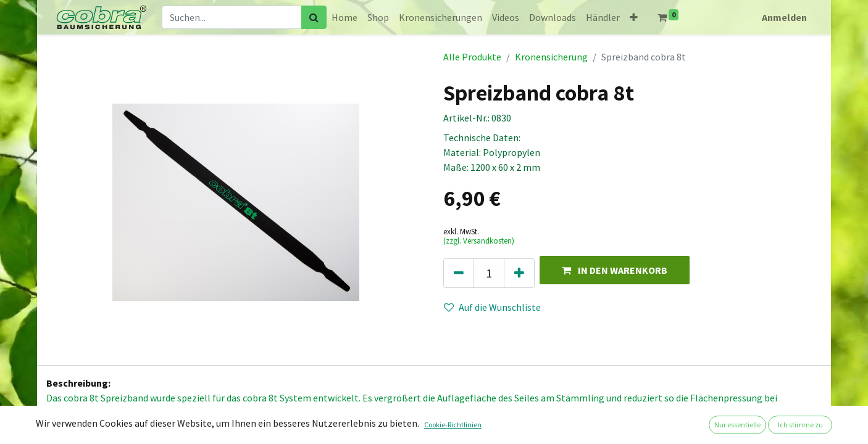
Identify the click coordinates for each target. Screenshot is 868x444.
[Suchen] (314, 17)
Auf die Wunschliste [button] (492, 307)
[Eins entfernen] (459, 273)
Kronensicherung (551, 57)
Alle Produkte (472, 57)
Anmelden (784, 17)
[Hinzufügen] (519, 273)
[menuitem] (344, 17)
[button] (634, 17)
